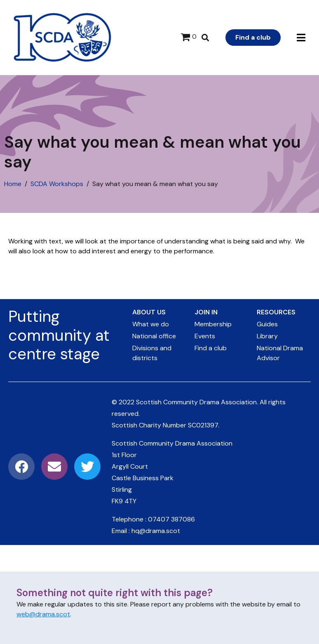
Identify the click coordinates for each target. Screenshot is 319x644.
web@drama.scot (43, 614)
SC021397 (203, 425)
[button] (301, 38)
